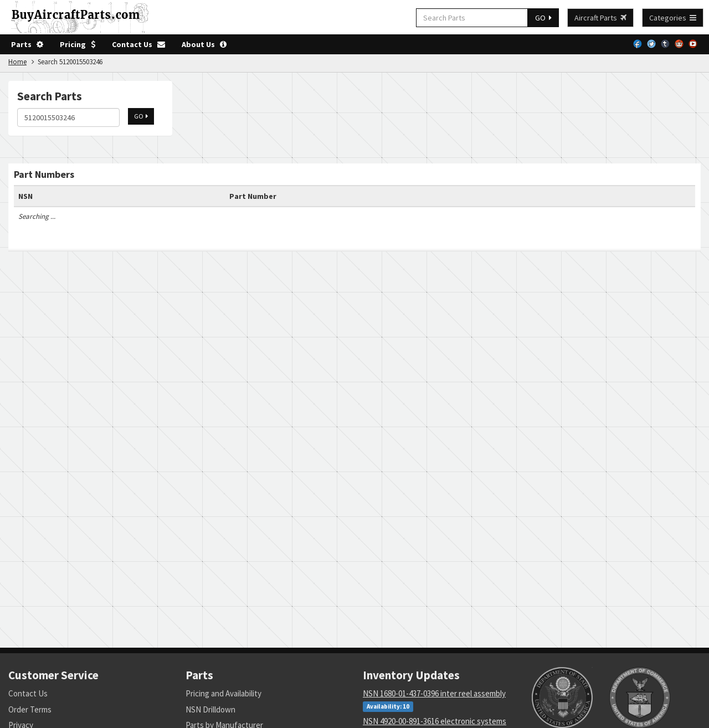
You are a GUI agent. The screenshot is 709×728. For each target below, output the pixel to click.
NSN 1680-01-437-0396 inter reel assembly (434, 693)
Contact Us (138, 44)
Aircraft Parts (600, 18)
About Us (204, 44)
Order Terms (30, 709)
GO (543, 18)
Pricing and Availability (224, 693)
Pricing (78, 44)
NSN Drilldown (210, 709)
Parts (27, 44)
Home (17, 62)
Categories (673, 18)
